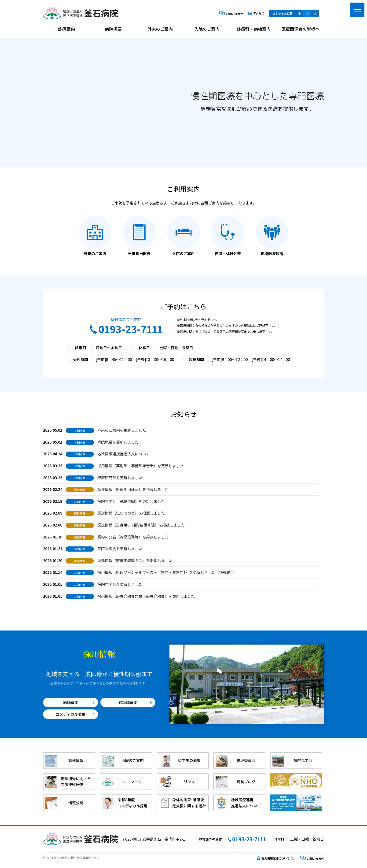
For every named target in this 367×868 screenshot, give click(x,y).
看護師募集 (128, 702)
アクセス (256, 13)
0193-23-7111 (126, 329)
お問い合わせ (231, 14)
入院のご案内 (207, 29)
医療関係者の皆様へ (301, 29)
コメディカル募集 (71, 714)
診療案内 (66, 29)
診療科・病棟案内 (254, 29)
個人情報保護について (273, 858)
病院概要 (113, 29)
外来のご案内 (160, 29)
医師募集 (71, 702)
